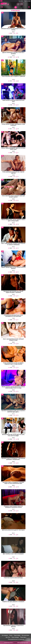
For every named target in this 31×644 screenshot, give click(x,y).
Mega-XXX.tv (10, 643)
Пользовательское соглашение (16, 639)
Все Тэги (8, 637)
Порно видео (17, 635)
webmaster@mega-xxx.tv (23, 643)
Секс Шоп (21, 1)
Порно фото (23, 637)
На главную (5, 635)
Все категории (25, 635)
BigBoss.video (27, 1)
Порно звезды (15, 637)
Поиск (11, 635)
